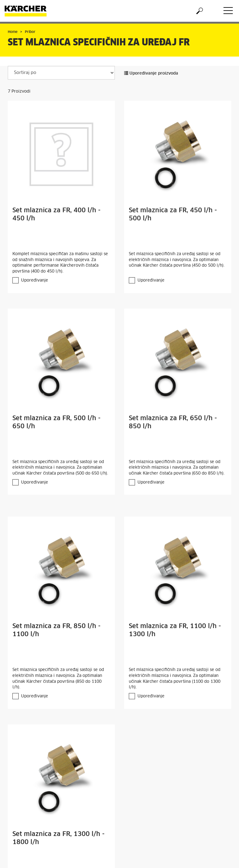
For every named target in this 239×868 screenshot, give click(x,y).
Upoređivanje (35, 280)
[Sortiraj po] (61, 73)
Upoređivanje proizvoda (151, 73)
